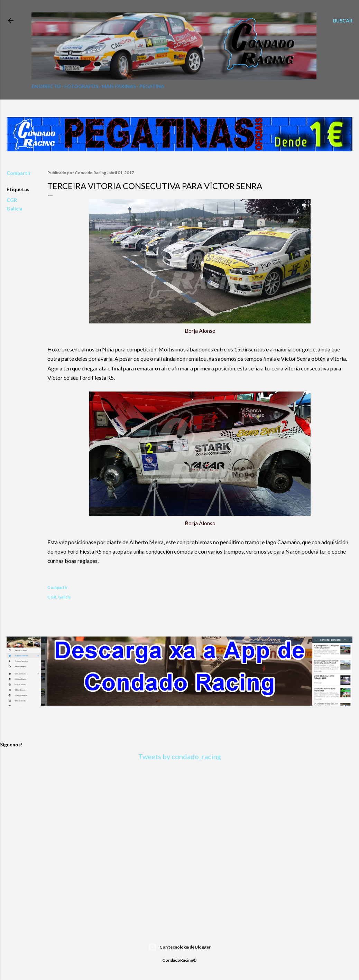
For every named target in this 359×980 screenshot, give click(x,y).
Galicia (15, 209)
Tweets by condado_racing (180, 756)
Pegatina (152, 86)
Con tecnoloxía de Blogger (179, 947)
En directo (46, 86)
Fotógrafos (81, 86)
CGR (12, 200)
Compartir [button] (19, 173)
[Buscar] (343, 21)
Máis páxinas (119, 86)
